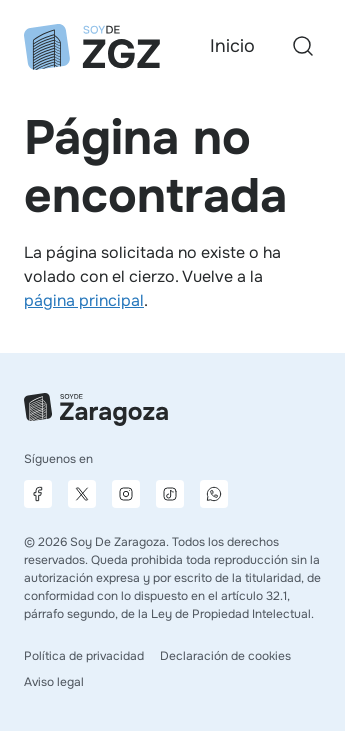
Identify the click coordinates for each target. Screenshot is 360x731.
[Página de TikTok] (170, 494)
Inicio (232, 46)
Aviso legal (54, 682)
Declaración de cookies (225, 656)
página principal (84, 300)
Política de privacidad (84, 656)
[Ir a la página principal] (92, 47)
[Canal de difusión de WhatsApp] (214, 494)
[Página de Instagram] (126, 494)
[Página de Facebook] (38, 494)
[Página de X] (82, 494)
